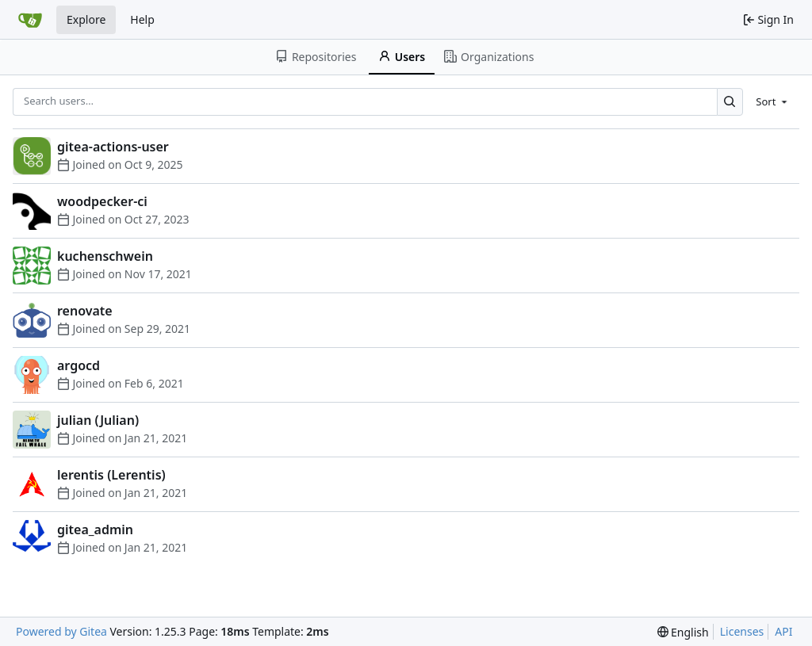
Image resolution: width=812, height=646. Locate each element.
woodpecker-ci (102, 201)
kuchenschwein (105, 256)
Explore (86, 19)
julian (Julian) (98, 420)
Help (142, 19)
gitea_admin (95, 529)
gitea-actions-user (113, 147)
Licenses (742, 631)
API (783, 631)
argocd (79, 365)
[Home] (30, 20)
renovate (85, 311)
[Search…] (730, 102)
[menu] (773, 101)
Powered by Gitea (61, 631)
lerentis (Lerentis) (111, 475)
